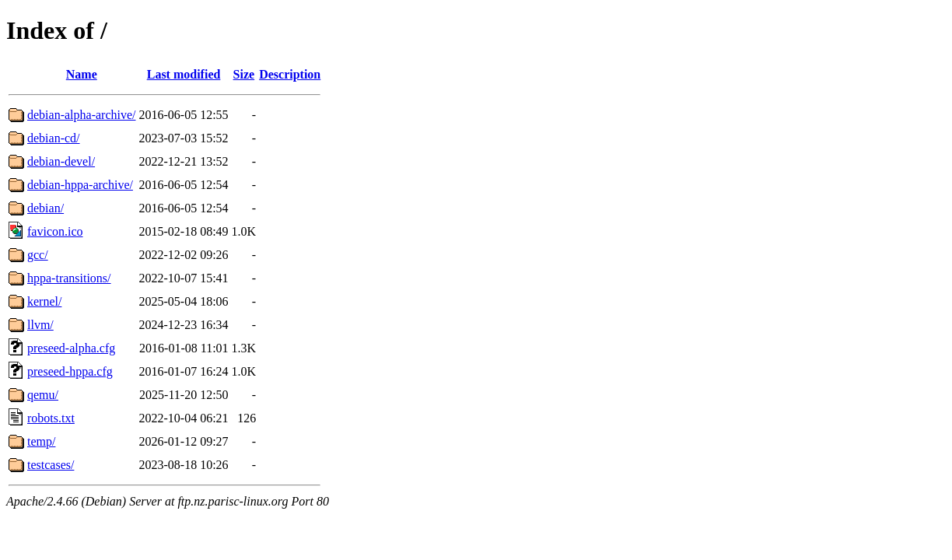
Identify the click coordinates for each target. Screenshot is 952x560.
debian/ (45, 208)
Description (290, 74)
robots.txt (51, 418)
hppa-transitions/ (69, 278)
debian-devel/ (61, 161)
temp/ (41, 441)
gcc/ (38, 255)
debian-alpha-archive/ (81, 115)
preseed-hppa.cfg (70, 371)
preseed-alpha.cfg (71, 348)
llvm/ (40, 325)
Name (82, 74)
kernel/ (44, 301)
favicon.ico (55, 231)
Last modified (184, 74)
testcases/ (51, 465)
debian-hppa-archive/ (80, 185)
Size (244, 74)
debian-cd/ (54, 138)
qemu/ (43, 395)
